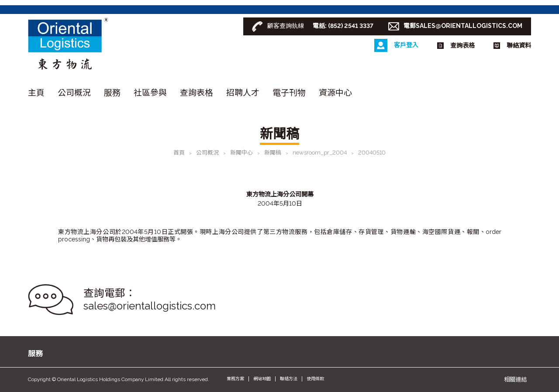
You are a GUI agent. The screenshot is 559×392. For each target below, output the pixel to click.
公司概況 (74, 93)
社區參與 (150, 93)
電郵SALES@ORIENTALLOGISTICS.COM (463, 26)
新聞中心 (242, 153)
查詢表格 (197, 93)
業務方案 (235, 379)
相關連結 (515, 379)
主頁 (36, 93)
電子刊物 (289, 93)
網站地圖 (262, 379)
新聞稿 (273, 153)
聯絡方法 (289, 379)
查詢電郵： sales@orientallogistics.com (150, 300)
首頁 (179, 153)
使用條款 (315, 379)
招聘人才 (243, 93)
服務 (112, 93)
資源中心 (335, 93)
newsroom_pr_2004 (320, 153)
